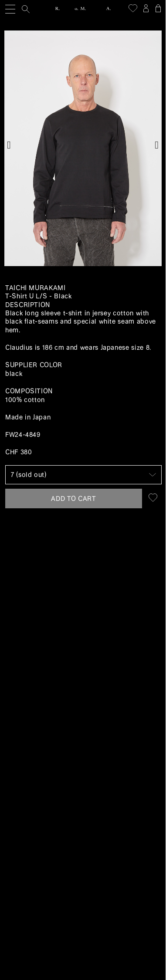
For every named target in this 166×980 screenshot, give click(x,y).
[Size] (83, 475)
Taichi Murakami (36, 288)
